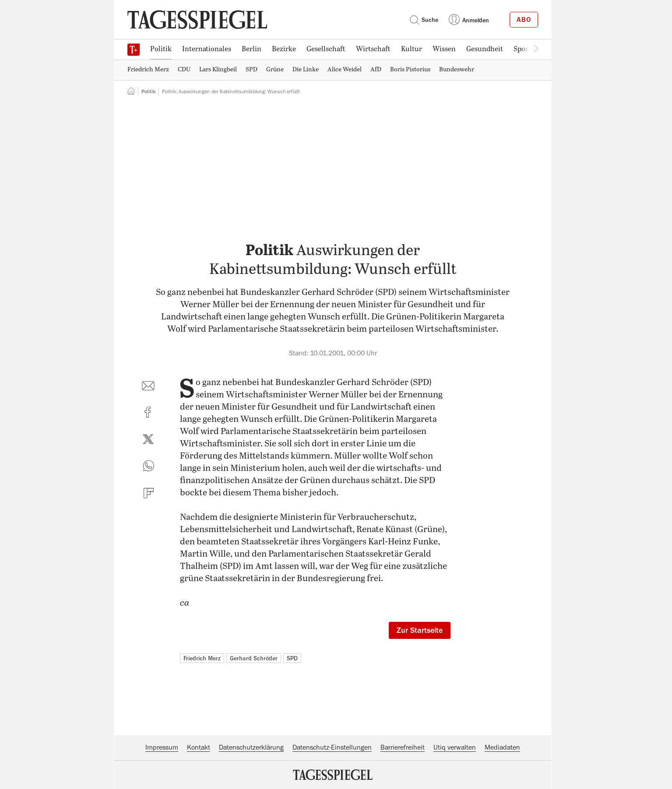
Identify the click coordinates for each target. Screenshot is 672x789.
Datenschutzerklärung (251, 747)
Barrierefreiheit (403, 747)
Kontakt (199, 747)
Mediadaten (502, 747)
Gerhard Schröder (254, 658)
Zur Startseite (420, 630)
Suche (424, 20)
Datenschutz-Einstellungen (332, 747)
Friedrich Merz (202, 658)
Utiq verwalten (455, 747)
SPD (292, 658)
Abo (524, 20)
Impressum (162, 747)
